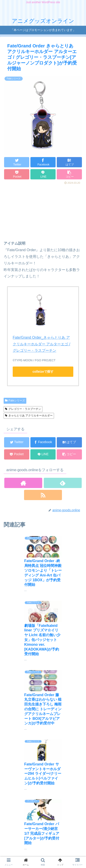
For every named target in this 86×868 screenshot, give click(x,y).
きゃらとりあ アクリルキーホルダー (29, 416)
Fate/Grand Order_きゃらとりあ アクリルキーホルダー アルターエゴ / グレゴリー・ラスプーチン (41, 344)
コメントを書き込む (45, 814)
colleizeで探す (43, 372)
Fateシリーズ (15, 400)
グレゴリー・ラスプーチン (23, 409)
